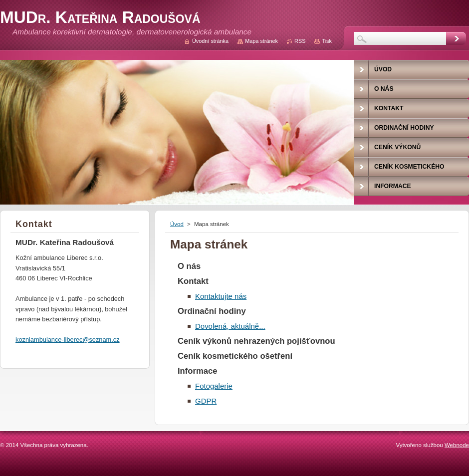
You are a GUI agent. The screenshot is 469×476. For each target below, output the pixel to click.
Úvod (177, 224)
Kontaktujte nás (221, 296)
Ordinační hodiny (212, 311)
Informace (197, 371)
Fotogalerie (214, 386)
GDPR (206, 401)
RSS (300, 41)
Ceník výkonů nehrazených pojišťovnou (256, 341)
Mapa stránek (261, 41)
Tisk (327, 41)
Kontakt (193, 281)
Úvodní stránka (210, 41)
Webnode (457, 445)
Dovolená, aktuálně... (230, 326)
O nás (189, 266)
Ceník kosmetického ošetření (235, 356)
